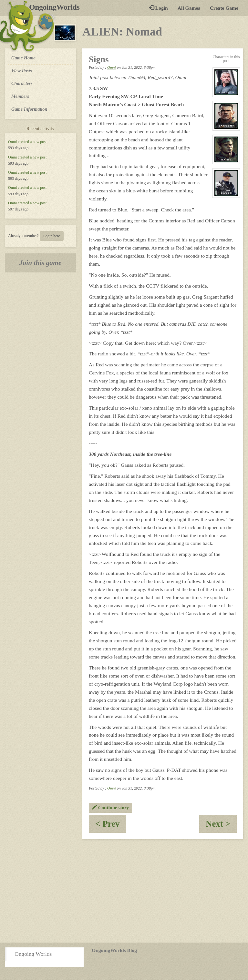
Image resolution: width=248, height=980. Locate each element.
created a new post (32, 142)
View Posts (22, 71)
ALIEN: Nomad (122, 32)
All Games (189, 8)
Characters (22, 83)
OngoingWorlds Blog (114, 950)
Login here (52, 236)
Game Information (29, 109)
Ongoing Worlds (33, 954)
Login (158, 8)
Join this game (41, 263)
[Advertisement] (124, 891)
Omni (12, 142)
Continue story (110, 808)
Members (20, 96)
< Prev (111, 826)
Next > (221, 826)
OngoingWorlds (57, 7)
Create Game (224, 8)
